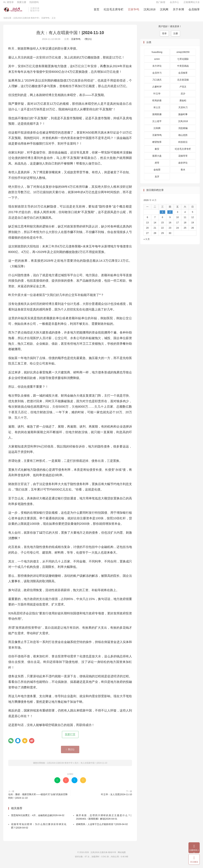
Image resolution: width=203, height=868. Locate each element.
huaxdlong (157, 56)
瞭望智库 (157, 145)
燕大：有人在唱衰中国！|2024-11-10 (70, 36)
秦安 (157, 152)
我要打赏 (70, 738)
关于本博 (178, 12)
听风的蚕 (157, 104)
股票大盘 (157, 159)
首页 (96, 12)
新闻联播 (157, 118)
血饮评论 (183, 166)
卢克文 (183, 90)
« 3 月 (147, 242)
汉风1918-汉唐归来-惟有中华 (15, 12)
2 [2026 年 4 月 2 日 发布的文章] (170, 215)
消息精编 (183, 132)
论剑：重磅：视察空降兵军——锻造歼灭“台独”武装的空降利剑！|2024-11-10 (38, 799)
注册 (176, 37)
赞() (88, 42)
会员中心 (174, 4)
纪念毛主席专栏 (114, 12)
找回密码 (34, 4)
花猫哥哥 (183, 159)
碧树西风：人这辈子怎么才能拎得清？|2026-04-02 (102, 828)
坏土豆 (157, 111)
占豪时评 (157, 90)
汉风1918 (149, 12)
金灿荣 (157, 173)
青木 (183, 173)
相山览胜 (183, 139)
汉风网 (164, 12)
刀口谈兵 (157, 83)
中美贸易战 (183, 69)
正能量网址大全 (192, 4)
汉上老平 (157, 125)
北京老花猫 (183, 83)
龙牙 (157, 180)
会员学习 (157, 76)
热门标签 (161, 4)
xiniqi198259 (183, 56)
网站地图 (122, 856)
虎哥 (157, 166)
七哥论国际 (183, 62)
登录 (164, 37)
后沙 (183, 97)
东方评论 (157, 69)
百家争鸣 (133, 12)
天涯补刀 (183, 111)
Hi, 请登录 (9, 4)
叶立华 (157, 97)
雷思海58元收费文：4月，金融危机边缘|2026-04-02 (38, 819)
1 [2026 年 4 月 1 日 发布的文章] (163, 215)
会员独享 (194, 12)
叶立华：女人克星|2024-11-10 (117, 798)
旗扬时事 (183, 118)
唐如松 (183, 104)
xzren (157, 62)
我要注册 (21, 4)
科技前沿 (183, 145)
